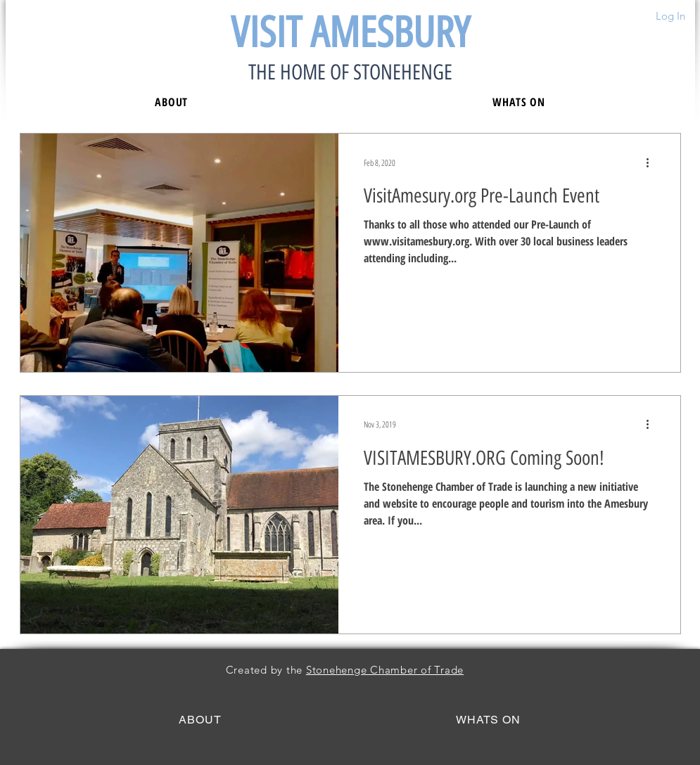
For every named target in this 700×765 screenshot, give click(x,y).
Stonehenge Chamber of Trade (385, 670)
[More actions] (653, 162)
